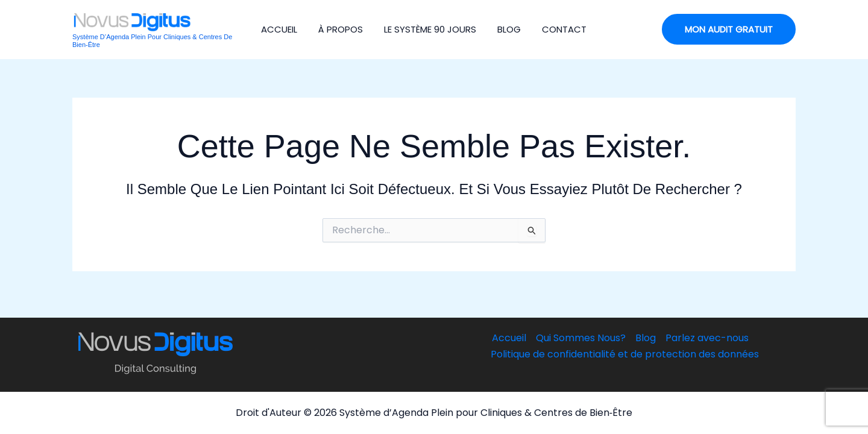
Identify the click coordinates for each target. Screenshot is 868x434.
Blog (509, 29)
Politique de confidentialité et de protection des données (625, 354)
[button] (729, 29)
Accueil (279, 29)
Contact (564, 29)
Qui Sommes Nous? (581, 338)
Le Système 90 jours (430, 29)
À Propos (341, 29)
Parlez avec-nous (707, 338)
